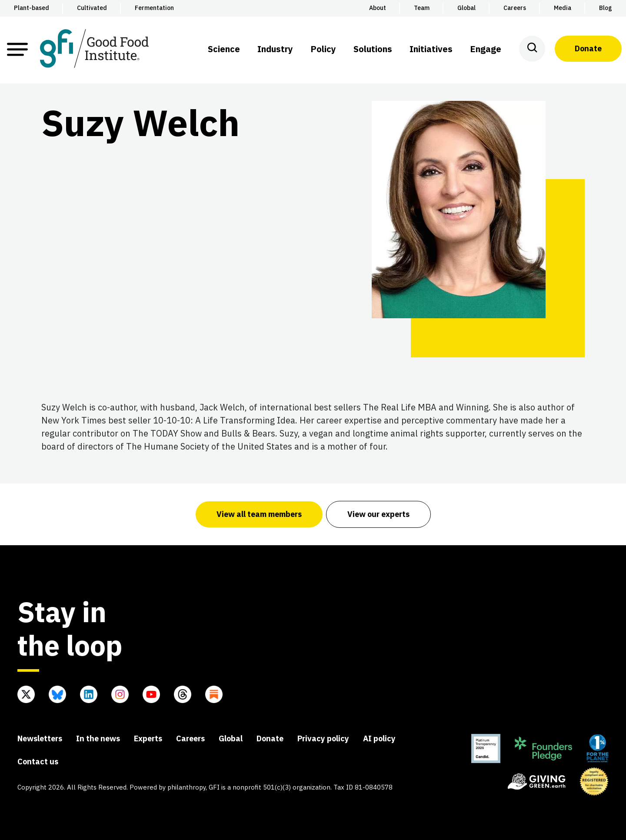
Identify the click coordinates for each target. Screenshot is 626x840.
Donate (588, 48)
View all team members (259, 514)
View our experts (378, 514)
